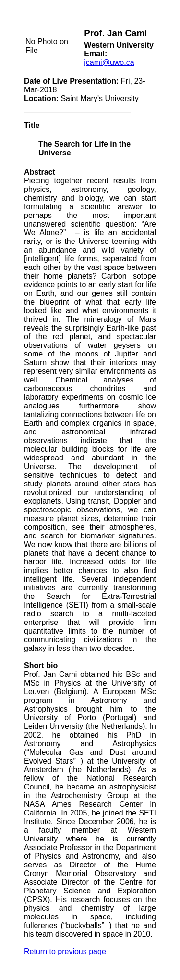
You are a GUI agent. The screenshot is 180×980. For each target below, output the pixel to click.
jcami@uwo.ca (109, 62)
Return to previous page (65, 951)
